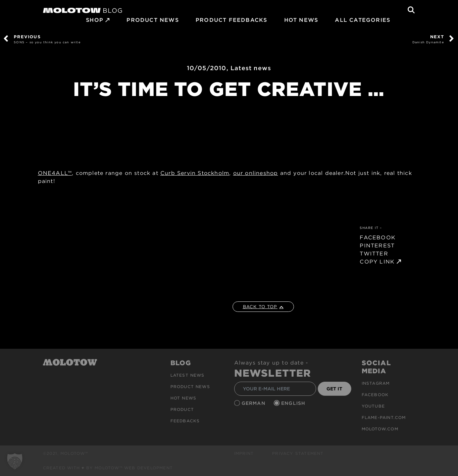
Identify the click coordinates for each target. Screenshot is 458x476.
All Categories (363, 20)
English (294, 403)
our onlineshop (256, 173)
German (254, 403)
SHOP (95, 20)
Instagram (376, 383)
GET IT (334, 389)
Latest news (251, 68)
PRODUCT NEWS (152, 20)
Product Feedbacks (231, 20)
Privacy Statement (298, 453)
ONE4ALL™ (55, 173)
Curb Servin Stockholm (195, 173)
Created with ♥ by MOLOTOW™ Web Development (108, 468)
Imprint (244, 453)
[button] (15, 461)
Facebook (375, 395)
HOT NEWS (301, 20)
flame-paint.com (384, 417)
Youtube (373, 406)
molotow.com (380, 429)
